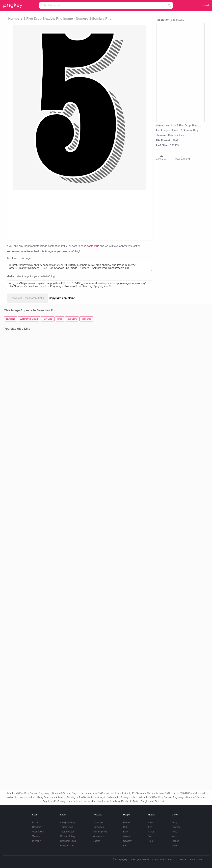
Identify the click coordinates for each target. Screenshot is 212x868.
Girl (125, 827)
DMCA (183, 859)
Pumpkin (37, 841)
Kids (125, 846)
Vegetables (38, 832)
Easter (96, 841)
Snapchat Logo (68, 841)
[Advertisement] (80, 215)
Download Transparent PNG (27, 298)
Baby (126, 832)
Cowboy (127, 841)
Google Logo (67, 846)
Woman (127, 836)
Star (150, 836)
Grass (151, 832)
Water (175, 836)
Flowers (176, 827)
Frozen (127, 822)
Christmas (98, 822)
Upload (205, 5)
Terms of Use (196, 859)
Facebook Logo (68, 836)
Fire (150, 827)
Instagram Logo (68, 822)
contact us (93, 246)
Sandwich (37, 827)
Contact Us (172, 859)
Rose (174, 832)
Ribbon (175, 841)
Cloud (151, 822)
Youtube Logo (67, 832)
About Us (160, 859)
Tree (150, 841)
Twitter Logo (67, 827)
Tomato (36, 836)
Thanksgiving (100, 832)
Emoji (174, 822)
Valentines (98, 836)
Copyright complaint (62, 298)
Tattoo (175, 846)
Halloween (98, 827)
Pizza (35, 822)
